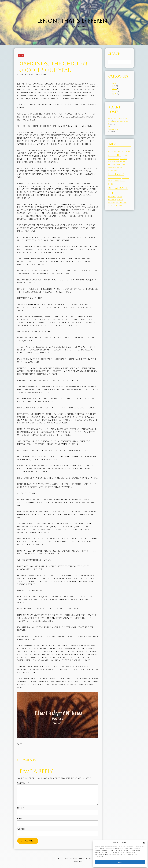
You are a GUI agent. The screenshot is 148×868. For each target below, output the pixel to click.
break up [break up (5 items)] (119, 151)
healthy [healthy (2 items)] (120, 168)
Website (21, 829)
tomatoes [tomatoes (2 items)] (111, 203)
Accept (120, 862)
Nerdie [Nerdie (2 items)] (110, 181)
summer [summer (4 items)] (112, 200)
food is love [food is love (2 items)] (112, 168)
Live (114, 91)
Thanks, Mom (113, 130)
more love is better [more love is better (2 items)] (114, 178)
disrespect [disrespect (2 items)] (112, 162)
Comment (23, 783)
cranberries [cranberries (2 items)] (124, 159)
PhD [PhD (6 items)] (111, 184)
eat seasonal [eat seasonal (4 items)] (114, 165)
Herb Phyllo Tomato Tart (118, 118)
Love (114, 94)
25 (109, 126)
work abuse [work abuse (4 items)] (119, 206)
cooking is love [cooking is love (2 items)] (113, 159)
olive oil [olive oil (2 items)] (116, 181)
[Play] (58, 715)
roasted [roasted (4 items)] (112, 197)
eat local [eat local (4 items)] (121, 162)
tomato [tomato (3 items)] (120, 200)
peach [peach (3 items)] (123, 181)
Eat (114, 86)
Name (21, 808)
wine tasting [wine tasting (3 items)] (121, 203)
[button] (144, 843)
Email (21, 818)
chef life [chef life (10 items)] (114, 155)
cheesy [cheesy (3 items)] (127, 152)
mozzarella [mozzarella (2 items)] (125, 178)
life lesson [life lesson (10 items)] (116, 174)
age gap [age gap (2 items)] (111, 152)
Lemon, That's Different (74, 21)
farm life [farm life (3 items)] (125, 165)
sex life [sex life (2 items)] (120, 197)
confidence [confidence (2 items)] (125, 156)
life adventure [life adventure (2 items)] (113, 171)
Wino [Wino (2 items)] (110, 206)
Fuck (21, 55)
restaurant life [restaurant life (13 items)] (118, 190)
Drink (115, 84)
